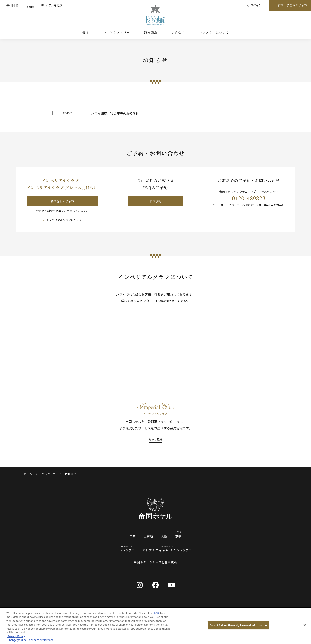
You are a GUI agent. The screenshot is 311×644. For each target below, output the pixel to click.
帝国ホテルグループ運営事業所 (155, 562)
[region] (155, 626)
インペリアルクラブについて (64, 220)
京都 (178, 536)
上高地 (148, 536)
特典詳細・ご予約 (62, 201)
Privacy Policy (16, 636)
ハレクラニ (49, 474)
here (157, 613)
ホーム (28, 474)
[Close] (305, 625)
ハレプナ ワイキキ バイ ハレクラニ (167, 550)
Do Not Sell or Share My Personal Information (238, 625)
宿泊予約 (156, 201)
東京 (133, 536)
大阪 (164, 536)
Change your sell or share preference (30, 640)
